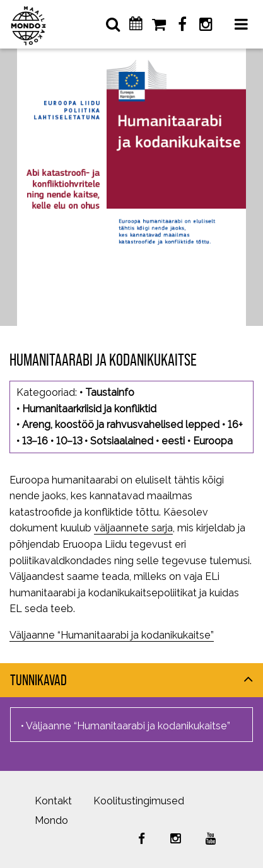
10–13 (69, 441)
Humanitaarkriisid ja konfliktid (89, 409)
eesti (173, 441)
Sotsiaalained (122, 441)
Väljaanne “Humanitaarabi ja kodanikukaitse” (112, 635)
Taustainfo (110, 392)
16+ (235, 425)
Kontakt (53, 801)
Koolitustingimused (139, 801)
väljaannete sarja (133, 528)
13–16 (35, 441)
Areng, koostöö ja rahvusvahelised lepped (121, 425)
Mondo (51, 820)
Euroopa (213, 441)
